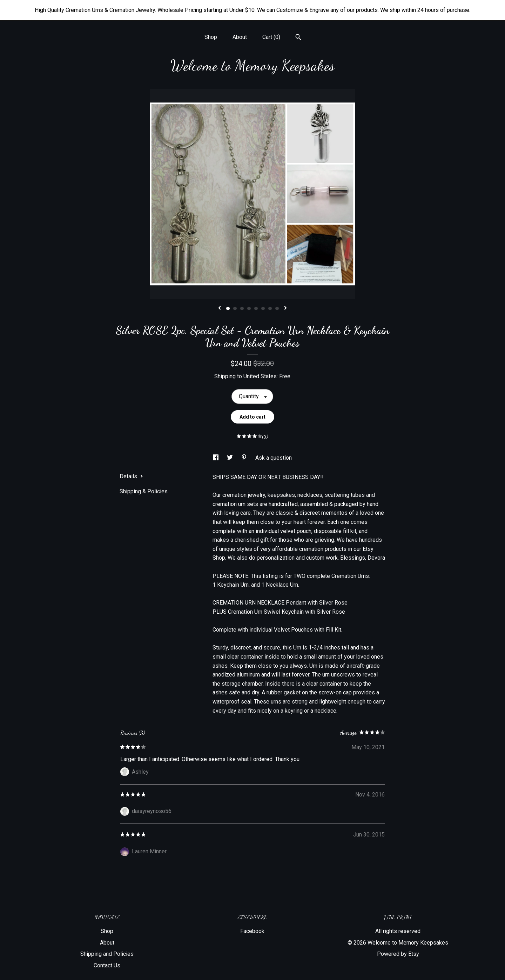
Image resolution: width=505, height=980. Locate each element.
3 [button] (242, 308)
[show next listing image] (285, 308)
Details (131, 476)
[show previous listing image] (220, 308)
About (240, 37)
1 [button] (228, 308)
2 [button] (235, 308)
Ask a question (274, 458)
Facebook (252, 931)
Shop (211, 37)
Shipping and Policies (107, 954)
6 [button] (263, 308)
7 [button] (270, 308)
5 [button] (256, 308)
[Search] (298, 38)
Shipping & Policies (144, 491)
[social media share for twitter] (231, 458)
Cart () (271, 37)
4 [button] (249, 308)
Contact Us (107, 965)
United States (260, 376)
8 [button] (277, 308)
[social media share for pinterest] (245, 458)
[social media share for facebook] (216, 458)
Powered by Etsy (398, 954)
